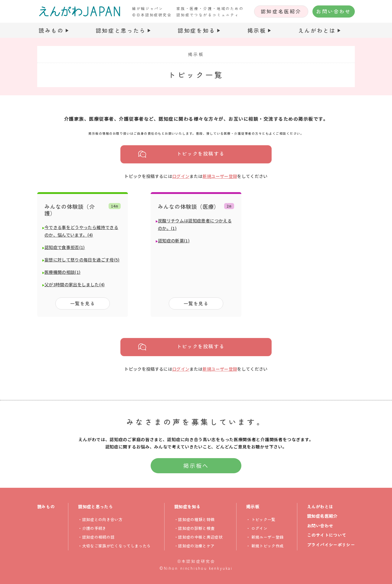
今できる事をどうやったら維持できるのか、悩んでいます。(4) (81, 231)
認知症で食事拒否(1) (65, 247)
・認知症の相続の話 (96, 537)
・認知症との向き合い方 (100, 519)
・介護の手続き (92, 528)
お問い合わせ (333, 11)
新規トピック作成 (268, 546)
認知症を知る (197, 30)
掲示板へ (196, 465)
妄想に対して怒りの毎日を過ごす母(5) (82, 260)
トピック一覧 (263, 519)
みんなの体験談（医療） (189, 206)
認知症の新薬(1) (174, 241)
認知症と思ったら (121, 30)
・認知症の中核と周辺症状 (198, 537)
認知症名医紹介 (281, 11)
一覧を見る (83, 303)
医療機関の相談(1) (62, 272)
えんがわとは (317, 30)
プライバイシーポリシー (331, 545)
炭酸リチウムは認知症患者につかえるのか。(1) (195, 224)
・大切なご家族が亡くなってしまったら (114, 546)
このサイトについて (327, 535)
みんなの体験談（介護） (70, 210)
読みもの (51, 30)
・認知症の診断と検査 (194, 528)
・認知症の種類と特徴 (194, 519)
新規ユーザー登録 (220, 176)
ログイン (181, 176)
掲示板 (257, 30)
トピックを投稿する (201, 154)
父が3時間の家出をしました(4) (75, 284)
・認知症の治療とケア (194, 546)
